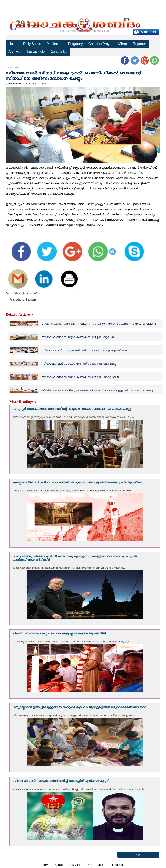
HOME (46, 865)
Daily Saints (32, 44)
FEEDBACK (117, 865)
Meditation (54, 44)
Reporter (138, 44)
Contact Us (58, 52)
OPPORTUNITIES (96, 865)
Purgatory (75, 44)
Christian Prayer (99, 44)
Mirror (121, 44)
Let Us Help (36, 52)
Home (13, 44)
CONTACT (74, 865)
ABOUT (59, 865)
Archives (15, 52)
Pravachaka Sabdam (23, 300)
